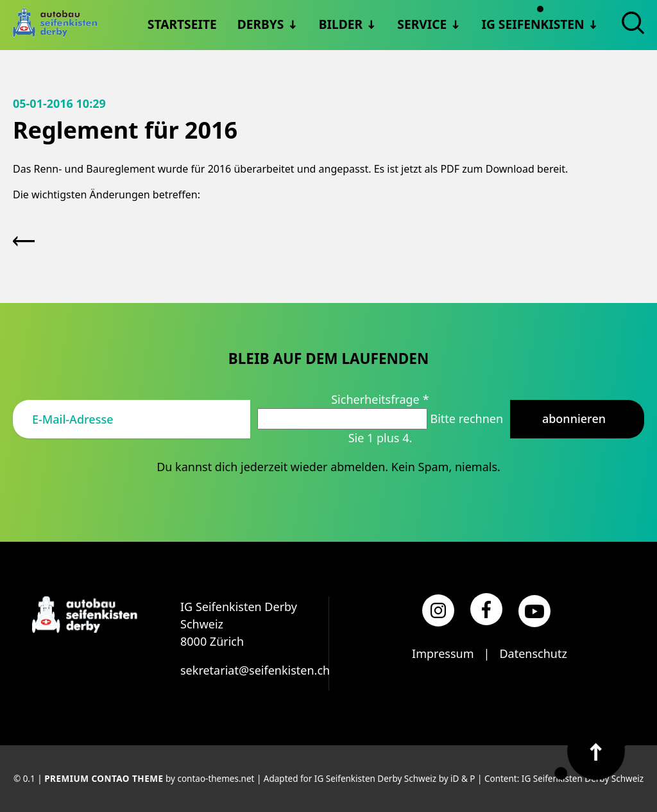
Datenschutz (533, 653)
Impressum (443, 653)
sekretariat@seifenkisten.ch (255, 670)
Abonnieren (574, 419)
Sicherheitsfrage (380, 399)
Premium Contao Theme (104, 779)
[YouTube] (534, 611)
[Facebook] (486, 609)
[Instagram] (438, 610)
